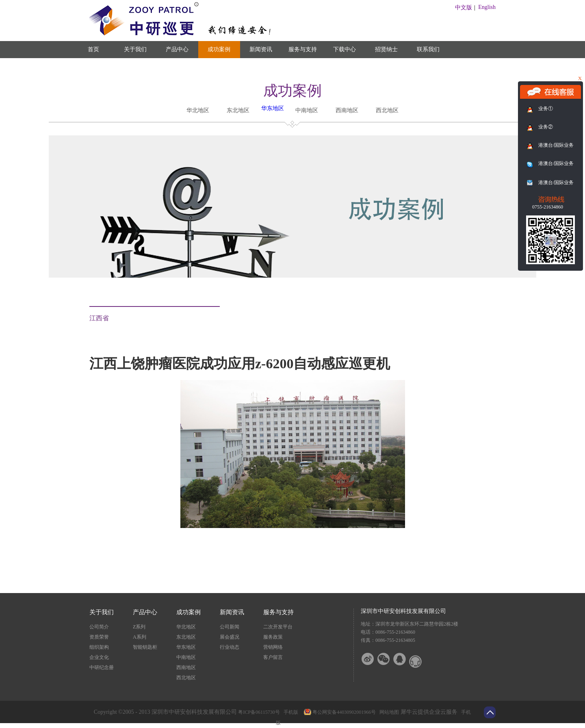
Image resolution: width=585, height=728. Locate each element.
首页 (93, 49)
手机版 (290, 712)
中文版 (464, 8)
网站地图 (388, 712)
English (487, 7)
